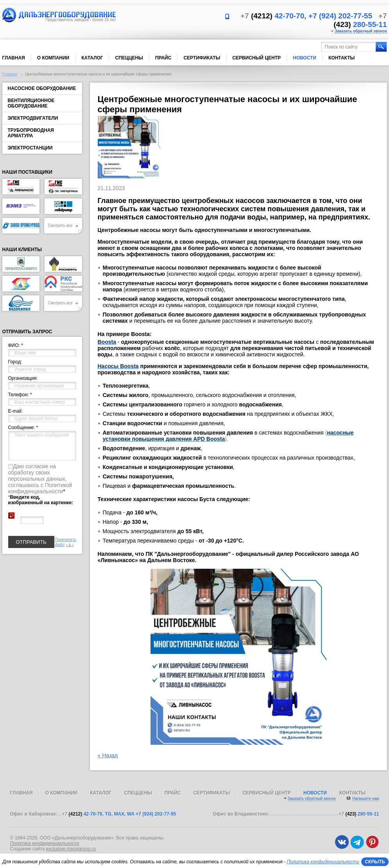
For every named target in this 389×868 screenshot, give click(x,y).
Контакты (341, 58)
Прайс (163, 58)
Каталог (92, 58)
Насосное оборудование (42, 88)
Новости (305, 58)
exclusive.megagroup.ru (71, 849)
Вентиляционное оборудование (31, 103)
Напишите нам (366, 799)
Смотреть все (63, 226)
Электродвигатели (33, 118)
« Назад (108, 755)
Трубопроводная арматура (31, 133)
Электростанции (30, 148)
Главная (14, 58)
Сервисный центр (256, 58)
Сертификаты (202, 58)
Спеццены (129, 58)
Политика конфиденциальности (45, 843)
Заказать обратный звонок (361, 31)
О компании (53, 58)
